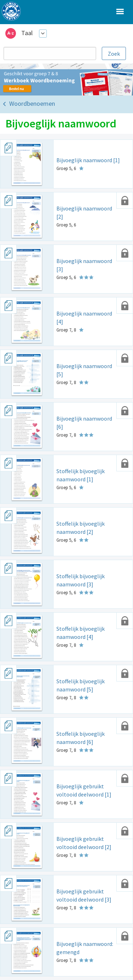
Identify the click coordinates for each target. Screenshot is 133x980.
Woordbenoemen (32, 103)
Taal (27, 33)
